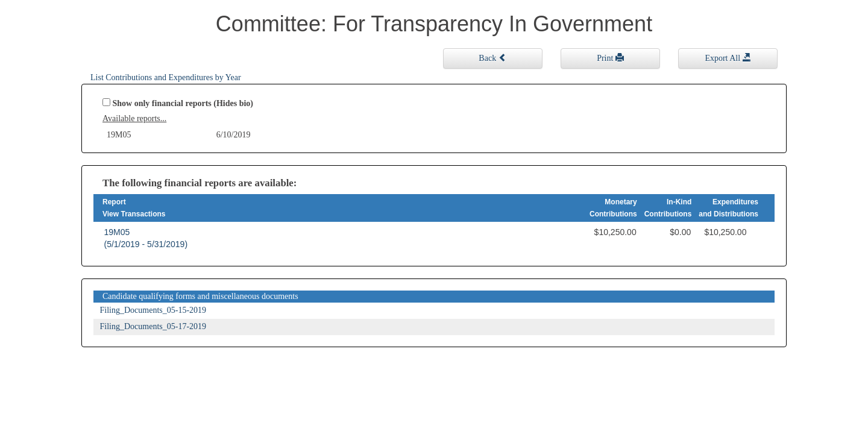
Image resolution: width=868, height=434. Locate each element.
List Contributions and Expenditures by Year (166, 77)
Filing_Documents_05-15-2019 (153, 310)
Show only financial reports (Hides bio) (183, 103)
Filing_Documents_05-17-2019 (153, 326)
